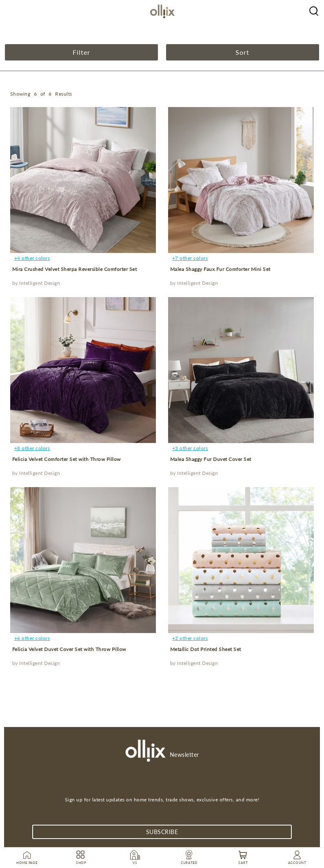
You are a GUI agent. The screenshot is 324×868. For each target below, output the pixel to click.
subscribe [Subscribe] (162, 832)
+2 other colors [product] (190, 638)
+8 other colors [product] (32, 448)
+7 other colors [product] (190, 258)
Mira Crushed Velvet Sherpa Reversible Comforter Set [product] (75, 269)
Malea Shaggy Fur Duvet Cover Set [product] (211, 459)
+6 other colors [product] (32, 638)
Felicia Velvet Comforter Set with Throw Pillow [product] (67, 459)
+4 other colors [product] (32, 258)
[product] (83, 180)
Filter (81, 52)
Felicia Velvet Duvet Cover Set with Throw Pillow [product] (69, 649)
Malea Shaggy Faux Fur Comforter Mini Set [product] (220, 269)
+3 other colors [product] (190, 448)
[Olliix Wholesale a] (314, 10)
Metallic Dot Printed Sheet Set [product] (206, 649)
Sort (242, 52)
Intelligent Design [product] (40, 283)
